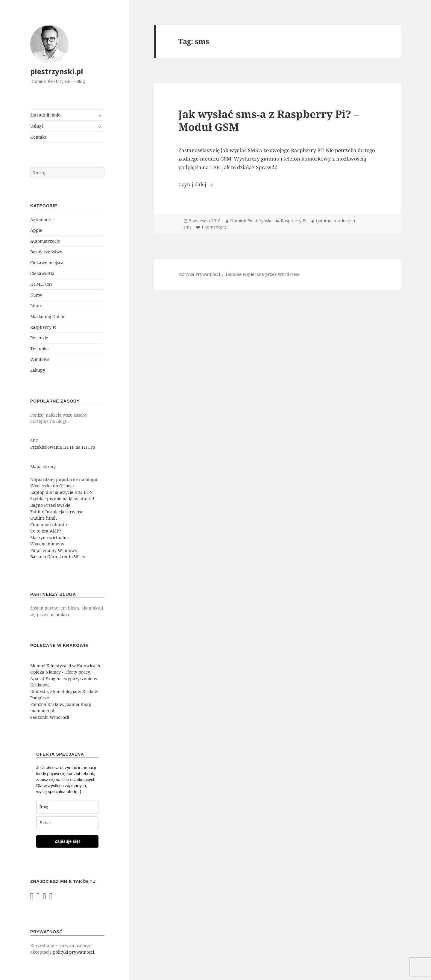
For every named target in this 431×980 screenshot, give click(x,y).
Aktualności (42, 219)
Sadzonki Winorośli (50, 717)
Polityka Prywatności (199, 274)
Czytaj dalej (196, 184)
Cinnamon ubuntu (49, 525)
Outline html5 (44, 518)
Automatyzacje (45, 241)
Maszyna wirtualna (50, 537)
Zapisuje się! (67, 841)
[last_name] (67, 807)
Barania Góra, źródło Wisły (58, 557)
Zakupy (38, 370)
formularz (60, 614)
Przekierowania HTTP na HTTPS (63, 447)
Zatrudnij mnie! (46, 115)
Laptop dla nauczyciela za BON (62, 492)
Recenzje (39, 338)
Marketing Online (48, 316)
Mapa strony (43, 466)
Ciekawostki (42, 273)
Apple (36, 230)
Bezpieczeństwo (46, 252)
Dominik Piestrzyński (251, 221)
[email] (67, 823)
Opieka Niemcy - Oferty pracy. (61, 672)
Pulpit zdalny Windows (53, 550)
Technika (40, 348)
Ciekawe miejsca (47, 263)
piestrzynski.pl (57, 71)
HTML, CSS (41, 284)
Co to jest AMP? (46, 531)
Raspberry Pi (43, 327)
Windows (40, 359)
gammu (324, 221)
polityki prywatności (73, 952)
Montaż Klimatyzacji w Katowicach (65, 666)
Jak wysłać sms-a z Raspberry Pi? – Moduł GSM (269, 120)
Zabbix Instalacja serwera (56, 512)
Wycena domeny (47, 544)
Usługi (37, 126)
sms (188, 227)
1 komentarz (214, 227)
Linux (36, 306)
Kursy (36, 295)
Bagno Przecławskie (50, 505)
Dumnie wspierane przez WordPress (263, 274)
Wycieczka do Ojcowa (52, 486)
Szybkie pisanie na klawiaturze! (62, 499)
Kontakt (38, 137)
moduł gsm (345, 221)
